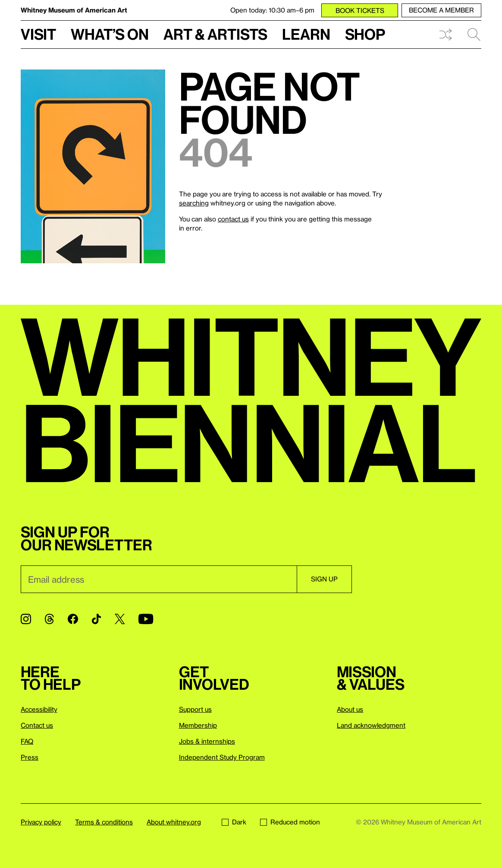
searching (194, 203)
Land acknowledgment (371, 725)
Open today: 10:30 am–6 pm (272, 10)
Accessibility (39, 709)
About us (350, 709)
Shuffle (446, 35)
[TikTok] (96, 619)
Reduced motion (290, 822)
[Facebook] (73, 619)
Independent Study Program (222, 757)
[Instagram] (26, 619)
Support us (195, 709)
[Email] (159, 579)
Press (30, 757)
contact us (233, 219)
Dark (234, 822)
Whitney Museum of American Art (74, 10)
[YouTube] (146, 619)
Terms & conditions (104, 822)
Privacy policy (41, 822)
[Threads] (49, 619)
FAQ (27, 741)
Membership (198, 725)
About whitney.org (174, 822)
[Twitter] (120, 619)
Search (474, 35)
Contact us (37, 725)
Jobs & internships (207, 741)
